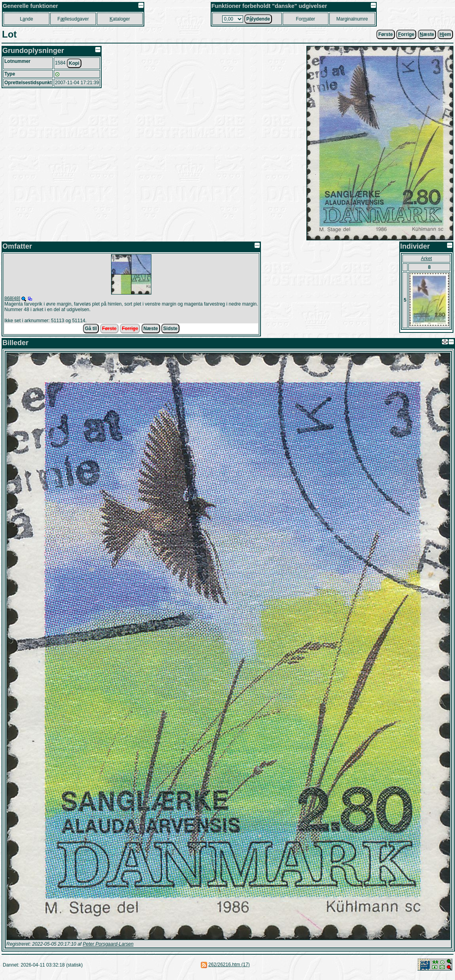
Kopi (74, 63)
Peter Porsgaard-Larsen (108, 944)
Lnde (26, 19)
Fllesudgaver (73, 19)
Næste (151, 329)
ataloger (120, 19)
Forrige (130, 329)
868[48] (12, 298)
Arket (427, 259)
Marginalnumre (352, 19)
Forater (305, 19)
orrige (406, 34)
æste (427, 34)
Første (386, 34)
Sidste (170, 329)
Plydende (258, 19)
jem (445, 34)
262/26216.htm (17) (229, 965)
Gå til (91, 329)
